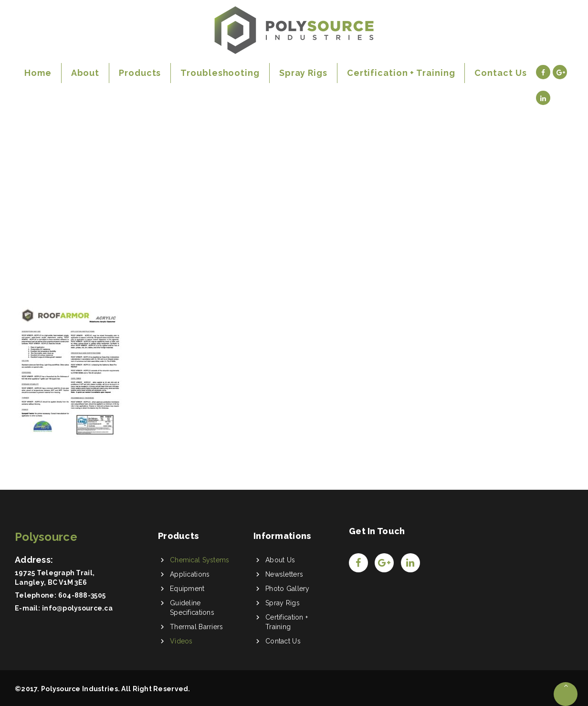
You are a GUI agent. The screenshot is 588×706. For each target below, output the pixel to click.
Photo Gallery (288, 589)
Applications (190, 574)
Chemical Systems (199, 560)
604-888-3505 (82, 595)
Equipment (187, 589)
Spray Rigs (283, 603)
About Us (280, 560)
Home (31, 195)
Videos (181, 641)
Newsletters (284, 574)
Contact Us (283, 641)
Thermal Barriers (196, 627)
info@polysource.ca (77, 608)
